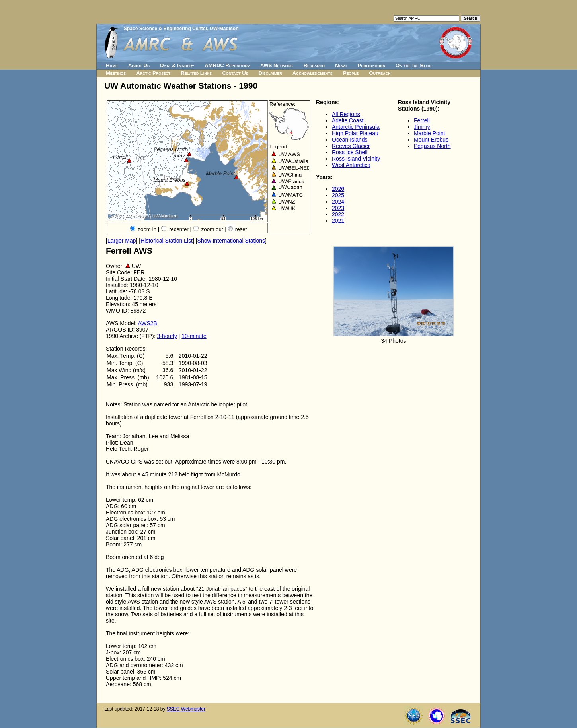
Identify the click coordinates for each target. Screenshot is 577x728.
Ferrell (422, 120)
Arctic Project (154, 73)
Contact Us (235, 73)
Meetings (116, 73)
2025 (338, 195)
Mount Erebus (431, 140)
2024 (338, 202)
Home (112, 65)
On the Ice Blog (413, 65)
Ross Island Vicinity (356, 159)
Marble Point (430, 133)
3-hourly (167, 336)
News (341, 65)
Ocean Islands (350, 140)
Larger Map (122, 241)
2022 (338, 214)
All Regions (346, 114)
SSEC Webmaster (186, 709)
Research (314, 65)
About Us (139, 65)
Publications (371, 65)
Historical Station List (167, 241)
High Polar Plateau (355, 133)
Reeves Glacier (351, 146)
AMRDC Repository (227, 65)
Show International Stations (231, 241)
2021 (338, 221)
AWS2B (147, 323)
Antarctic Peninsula (356, 127)
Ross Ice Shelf (350, 152)
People (351, 73)
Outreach (380, 73)
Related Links (196, 73)
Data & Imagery (177, 65)
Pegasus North (432, 146)
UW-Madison (224, 29)
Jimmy (422, 127)
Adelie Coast (348, 120)
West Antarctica (351, 165)
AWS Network (277, 65)
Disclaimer (270, 73)
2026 (338, 189)
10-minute (194, 336)
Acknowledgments (313, 73)
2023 (338, 208)
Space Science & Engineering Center (165, 29)
